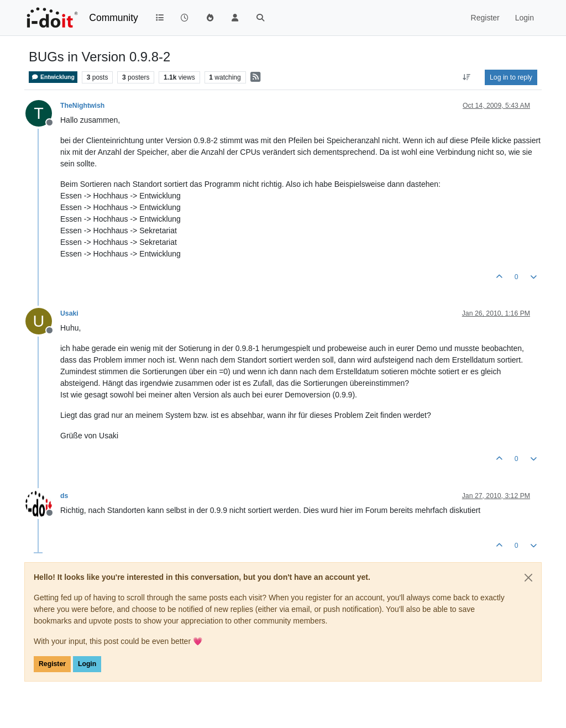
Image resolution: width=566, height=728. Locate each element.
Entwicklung (53, 77)
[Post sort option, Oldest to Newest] (467, 77)
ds (64, 496)
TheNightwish (82, 106)
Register (52, 664)
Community (114, 18)
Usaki (69, 313)
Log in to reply (511, 77)
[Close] (528, 578)
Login (87, 664)
